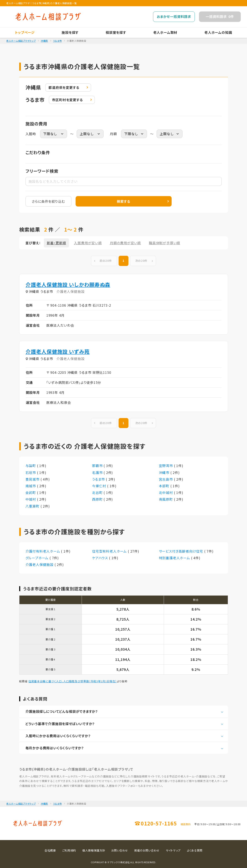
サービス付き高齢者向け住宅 (182, 551)
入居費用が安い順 (88, 243)
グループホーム (37, 558)
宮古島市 (166, 479)
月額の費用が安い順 (125, 243)
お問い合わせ (120, 850)
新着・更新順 (56, 243)
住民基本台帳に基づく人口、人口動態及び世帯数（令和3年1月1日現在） (73, 681)
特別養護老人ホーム (175, 558)
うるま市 (57, 41)
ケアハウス (101, 558)
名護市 (98, 472)
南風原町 (166, 499)
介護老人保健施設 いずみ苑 (58, 351)
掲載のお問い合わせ (147, 850)
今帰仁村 (100, 486)
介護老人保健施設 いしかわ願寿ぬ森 (68, 284)
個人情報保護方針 (94, 850)
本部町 (165, 486)
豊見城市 (33, 479)
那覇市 (98, 466)
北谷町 (98, 493)
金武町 (31, 493)
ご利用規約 (69, 850)
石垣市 (31, 472)
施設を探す (70, 32)
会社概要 (50, 850)
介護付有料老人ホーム (43, 551)
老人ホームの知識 (218, 32)
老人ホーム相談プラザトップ (21, 41)
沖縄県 (44, 41)
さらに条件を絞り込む (48, 201)
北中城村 (166, 493)
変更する (64, 88)
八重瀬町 (33, 506)
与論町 (31, 466)
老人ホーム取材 (165, 32)
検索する (123, 201)
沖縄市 (165, 472)
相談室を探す (116, 32)
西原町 (98, 499)
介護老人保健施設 (40, 564)
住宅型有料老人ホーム (110, 551)
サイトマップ (173, 850)
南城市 (31, 486)
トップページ (25, 32)
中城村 (31, 499)
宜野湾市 (166, 466)
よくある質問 (195, 850)
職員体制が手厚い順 (165, 243)
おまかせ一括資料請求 (174, 16)
